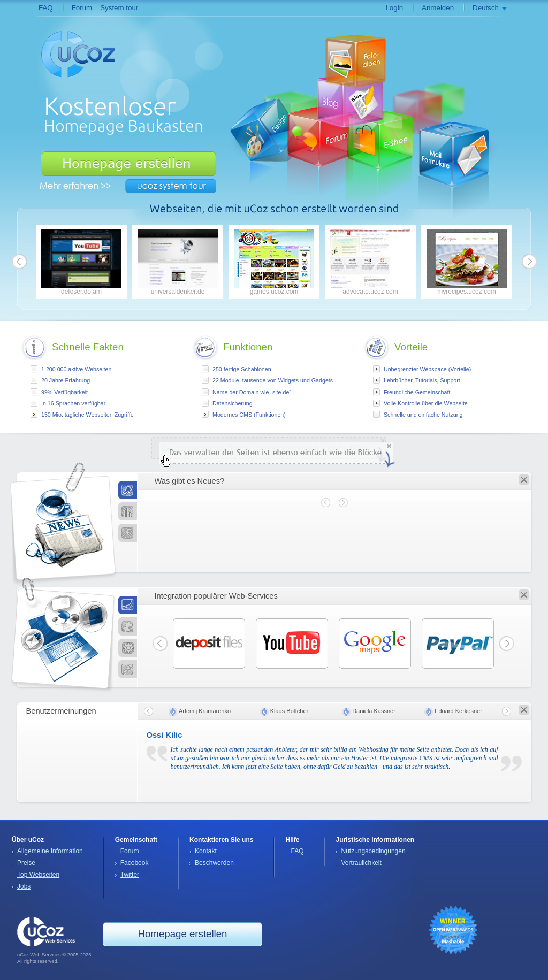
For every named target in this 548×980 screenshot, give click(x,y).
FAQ (46, 8)
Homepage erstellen (129, 164)
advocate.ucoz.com (370, 262)
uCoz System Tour (171, 186)
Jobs (24, 886)
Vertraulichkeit (361, 863)
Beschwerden (214, 863)
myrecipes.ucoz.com (467, 262)
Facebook (135, 863)
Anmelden (438, 8)
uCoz (46, 932)
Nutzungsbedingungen (373, 851)
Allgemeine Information (50, 851)
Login (394, 8)
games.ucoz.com (274, 262)
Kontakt (206, 851)
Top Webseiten (38, 875)
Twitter (130, 875)
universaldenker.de (178, 262)
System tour (119, 8)
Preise (26, 863)
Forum (82, 8)
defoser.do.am (81, 262)
